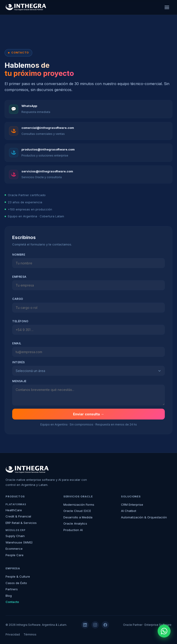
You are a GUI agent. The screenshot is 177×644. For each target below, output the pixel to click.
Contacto (12, 602)
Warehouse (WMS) (19, 542)
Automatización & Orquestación (144, 517)
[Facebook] (105, 625)
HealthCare (14, 510)
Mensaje (19, 381)
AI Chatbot (129, 511)
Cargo (18, 299)
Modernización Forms (79, 505)
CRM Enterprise (132, 505)
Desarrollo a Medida (78, 517)
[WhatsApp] (164, 631)
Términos (30, 634)
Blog (9, 596)
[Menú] (167, 7)
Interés (19, 362)
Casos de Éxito (16, 583)
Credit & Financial (18, 516)
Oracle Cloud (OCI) (77, 511)
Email (17, 343)
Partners (12, 589)
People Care (15, 555)
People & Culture (18, 576)
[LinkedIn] (85, 625)
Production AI (73, 530)
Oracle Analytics (75, 523)
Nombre (19, 255)
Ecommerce (14, 549)
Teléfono (20, 321)
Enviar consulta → (89, 414)
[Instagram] (95, 625)
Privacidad (13, 634)
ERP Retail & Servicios (21, 523)
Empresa (19, 277)
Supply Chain (15, 536)
